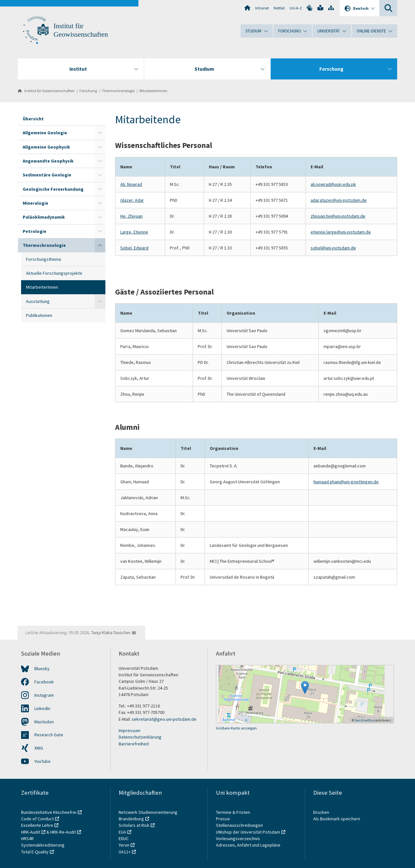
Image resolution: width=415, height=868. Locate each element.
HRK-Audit (31, 832)
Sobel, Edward (134, 248)
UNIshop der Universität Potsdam (248, 832)
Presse (223, 819)
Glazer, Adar (132, 200)
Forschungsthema (43, 259)
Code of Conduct (37, 819)
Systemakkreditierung (43, 845)
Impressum (130, 730)
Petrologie (35, 231)
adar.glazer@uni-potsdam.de (339, 200)
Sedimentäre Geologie (47, 175)
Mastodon (44, 722)
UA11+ (125, 852)
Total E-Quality (35, 852)
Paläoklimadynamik (44, 217)
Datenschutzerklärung (140, 737)
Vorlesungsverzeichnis (238, 838)
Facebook (44, 682)
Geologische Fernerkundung (53, 189)
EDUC (124, 838)
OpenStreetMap (364, 720)
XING (39, 748)
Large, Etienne (134, 232)
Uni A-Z (296, 8)
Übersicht (33, 119)
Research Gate (49, 735)
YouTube (42, 761)
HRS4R (27, 838)
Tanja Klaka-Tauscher (111, 633)
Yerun (124, 845)
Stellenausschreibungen (239, 825)
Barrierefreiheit (134, 744)
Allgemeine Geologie (45, 133)
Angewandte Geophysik (48, 161)
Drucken (321, 812)
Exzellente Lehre (37, 825)
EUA (122, 832)
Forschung (88, 91)
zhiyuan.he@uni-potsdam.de (338, 216)
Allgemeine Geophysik (46, 147)
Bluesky (42, 669)
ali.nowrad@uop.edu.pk (333, 184)
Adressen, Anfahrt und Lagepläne (248, 845)
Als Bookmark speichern (337, 819)
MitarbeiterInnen (153, 91)
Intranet (262, 8)
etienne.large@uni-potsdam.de (341, 232)
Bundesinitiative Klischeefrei (49, 812)
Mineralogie (36, 203)
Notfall (279, 8)
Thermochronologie (118, 91)
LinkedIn (42, 708)
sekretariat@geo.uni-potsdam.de (164, 719)
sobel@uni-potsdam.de (333, 248)
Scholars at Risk (134, 825)
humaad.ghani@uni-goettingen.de (346, 482)
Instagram (44, 695)
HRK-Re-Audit (63, 832)
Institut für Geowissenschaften (49, 91)
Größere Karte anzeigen (236, 728)
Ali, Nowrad (131, 184)
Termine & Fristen (233, 812)
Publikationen (39, 315)
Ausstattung (38, 301)
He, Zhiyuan (131, 216)
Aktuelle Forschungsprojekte (54, 273)
